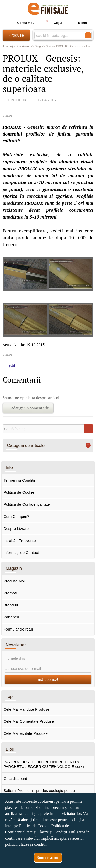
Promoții (11, 593)
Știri (12, 365)
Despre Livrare (16, 528)
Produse (16, 35)
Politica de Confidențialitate (27, 504)
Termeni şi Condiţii (19, 480)
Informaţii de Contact (21, 552)
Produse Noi (14, 581)
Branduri (11, 605)
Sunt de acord (48, 858)
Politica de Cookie (19, 492)
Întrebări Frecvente (20, 540)
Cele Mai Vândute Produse (26, 709)
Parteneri (11, 617)
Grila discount (15, 778)
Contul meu (22, 23)
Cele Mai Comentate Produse (29, 721)
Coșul (52, 23)
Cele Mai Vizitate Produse (26, 733)
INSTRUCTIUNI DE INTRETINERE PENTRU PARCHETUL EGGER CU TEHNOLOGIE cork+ (44, 764)
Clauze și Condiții (52, 832)
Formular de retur (18, 629)
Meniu (78, 23)
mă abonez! (48, 680)
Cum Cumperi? (17, 516)
